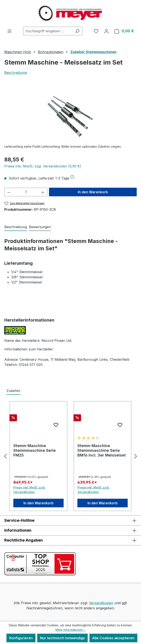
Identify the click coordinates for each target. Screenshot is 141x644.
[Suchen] (77, 31)
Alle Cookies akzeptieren (113, 638)
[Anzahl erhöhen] (43, 192)
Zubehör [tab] (14, 391)
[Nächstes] (136, 456)
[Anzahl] (26, 192)
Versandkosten (101, 603)
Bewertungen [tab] (40, 227)
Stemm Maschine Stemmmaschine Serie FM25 (34, 450)
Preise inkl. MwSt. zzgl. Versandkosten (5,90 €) (43, 166)
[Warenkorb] (124, 31)
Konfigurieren (21, 638)
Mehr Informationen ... (71, 630)
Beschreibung (16, 73)
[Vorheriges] (5, 456)
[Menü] (9, 31)
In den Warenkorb (93, 192)
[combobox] (48, 31)
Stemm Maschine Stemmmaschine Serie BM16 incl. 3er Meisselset (102, 450)
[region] (70, 117)
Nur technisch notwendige (62, 638)
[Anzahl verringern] (9, 192)
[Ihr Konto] (106, 31)
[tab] (16, 227)
